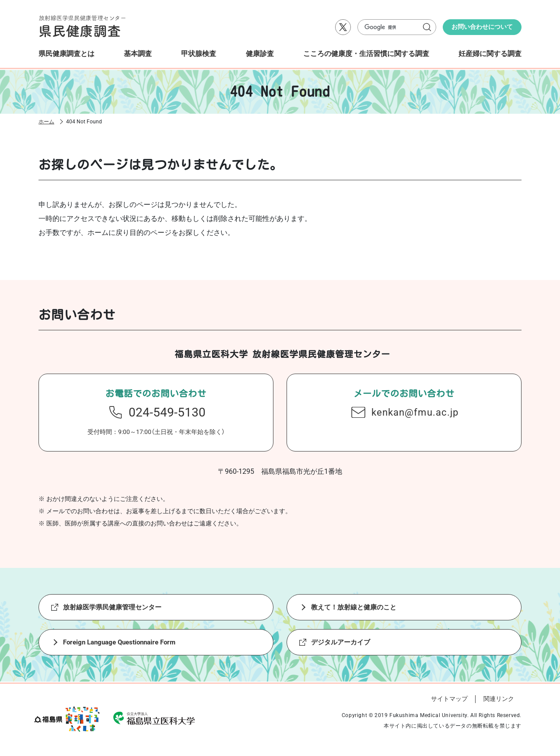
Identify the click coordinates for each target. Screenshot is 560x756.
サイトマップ (449, 699)
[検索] (393, 27)
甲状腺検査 (199, 54)
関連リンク (499, 699)
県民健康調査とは (66, 54)
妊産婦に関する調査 (490, 54)
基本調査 (138, 54)
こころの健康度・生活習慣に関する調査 (366, 54)
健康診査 (260, 54)
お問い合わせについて (482, 27)
